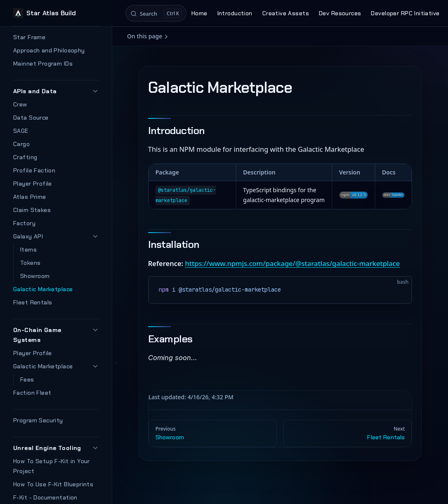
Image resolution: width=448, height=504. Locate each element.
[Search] (156, 13)
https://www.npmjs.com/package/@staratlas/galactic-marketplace (292, 263)
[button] (95, 91)
